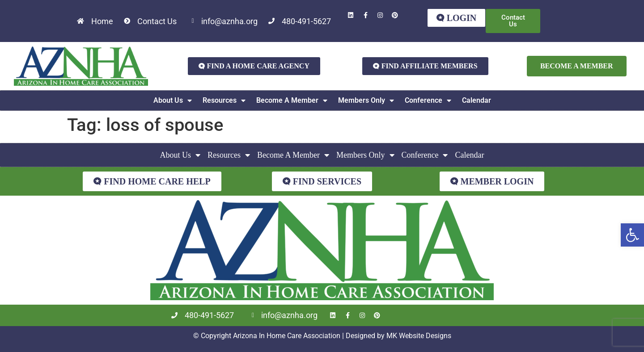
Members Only (366, 101)
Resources (224, 101)
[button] (632, 235)
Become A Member (292, 101)
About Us (173, 101)
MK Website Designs (419, 336)
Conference (428, 101)
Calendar (477, 100)
